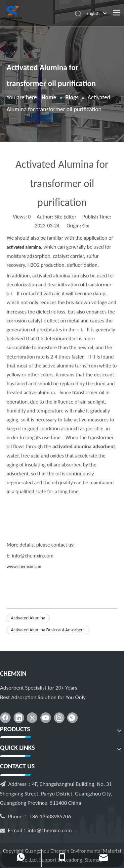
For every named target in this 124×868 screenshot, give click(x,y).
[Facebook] (5, 718)
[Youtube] (46, 718)
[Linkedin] (19, 718)
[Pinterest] (72, 718)
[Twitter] (32, 718)
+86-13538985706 (50, 817)
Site (86, 226)
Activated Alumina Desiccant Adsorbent (48, 630)
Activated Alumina (28, 618)
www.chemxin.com (25, 567)
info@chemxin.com (50, 830)
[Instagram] (59, 718)
